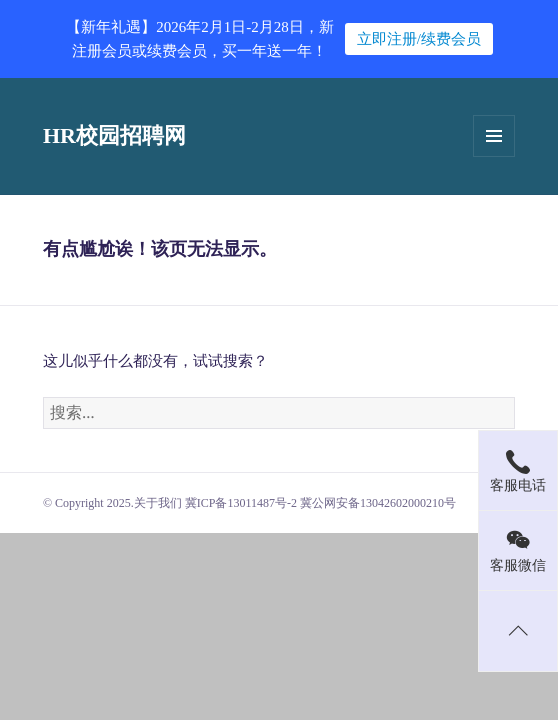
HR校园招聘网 (114, 135)
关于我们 (158, 503)
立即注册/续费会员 (419, 39)
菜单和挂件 (494, 136)
